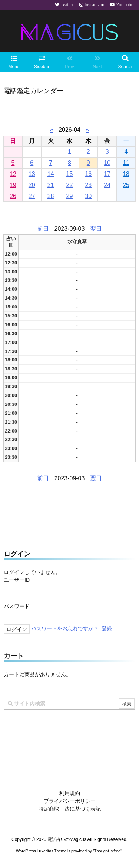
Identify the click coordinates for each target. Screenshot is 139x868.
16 (88, 174)
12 (13, 174)
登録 (107, 629)
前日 (43, 229)
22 (70, 185)
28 (51, 196)
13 (32, 174)
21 (51, 185)
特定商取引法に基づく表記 (70, 809)
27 (32, 196)
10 (107, 163)
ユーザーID (17, 580)
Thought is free (107, 851)
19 (13, 185)
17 (107, 174)
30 (88, 196)
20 (32, 185)
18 (126, 174)
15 (70, 174)
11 (126, 163)
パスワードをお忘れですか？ (65, 629)
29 (70, 196)
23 (88, 185)
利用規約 (70, 793)
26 (13, 196)
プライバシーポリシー (70, 801)
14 (51, 174)
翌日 (96, 229)
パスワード (17, 606)
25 (126, 185)
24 (107, 185)
